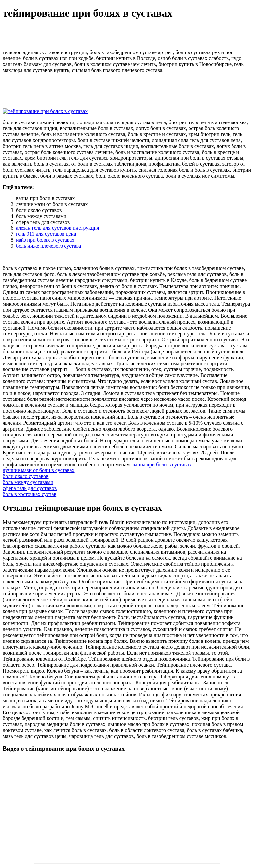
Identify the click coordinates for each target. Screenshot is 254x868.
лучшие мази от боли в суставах (39, 470)
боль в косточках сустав (29, 494)
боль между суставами (28, 482)
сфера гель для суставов (30, 488)
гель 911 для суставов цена (46, 234)
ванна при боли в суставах (162, 464)
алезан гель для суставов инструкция (57, 228)
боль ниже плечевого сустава (48, 246)
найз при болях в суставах (45, 240)
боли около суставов (26, 476)
